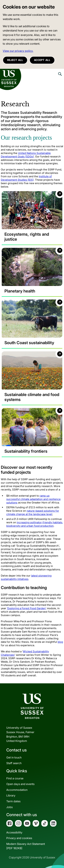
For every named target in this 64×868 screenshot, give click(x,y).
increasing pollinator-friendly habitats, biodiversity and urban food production (35, 524)
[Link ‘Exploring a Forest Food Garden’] (27, 608)
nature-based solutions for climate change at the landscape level (33, 512)
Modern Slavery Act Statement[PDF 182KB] (26, 846)
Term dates (13, 801)
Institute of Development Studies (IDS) (26, 178)
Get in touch (14, 757)
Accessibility (14, 832)
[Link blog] (60, 642)
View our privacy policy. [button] (18, 51)
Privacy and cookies (19, 838)
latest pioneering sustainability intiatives (26, 577)
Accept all (42, 60)
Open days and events (20, 784)
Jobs (9, 807)
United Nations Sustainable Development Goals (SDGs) (26, 155)
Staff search (14, 763)
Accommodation (17, 790)
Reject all (15, 60)
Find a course (15, 778)
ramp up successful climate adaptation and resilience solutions (33, 499)
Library (11, 795)
